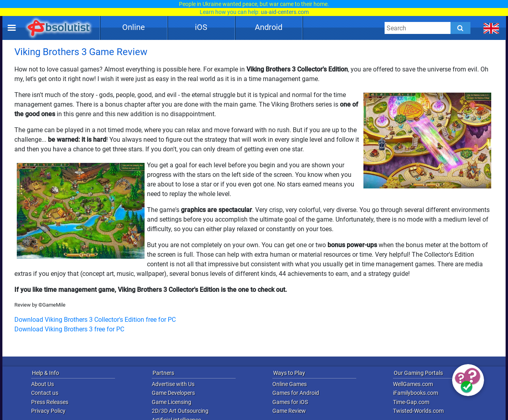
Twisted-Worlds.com (418, 411)
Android (269, 27)
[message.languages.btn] (491, 28)
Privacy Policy (48, 411)
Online (134, 27)
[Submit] (460, 28)
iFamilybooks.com (416, 393)
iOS (201, 27)
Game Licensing (172, 402)
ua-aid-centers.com (285, 12)
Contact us (45, 393)
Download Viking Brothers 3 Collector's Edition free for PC (95, 320)
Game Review (289, 411)
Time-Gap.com (411, 402)
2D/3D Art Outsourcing (180, 411)
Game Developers (173, 393)
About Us (43, 384)
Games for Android (296, 393)
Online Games (290, 384)
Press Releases (50, 402)
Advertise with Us (173, 384)
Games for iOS (290, 402)
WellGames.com (413, 384)
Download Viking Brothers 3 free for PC (69, 329)
